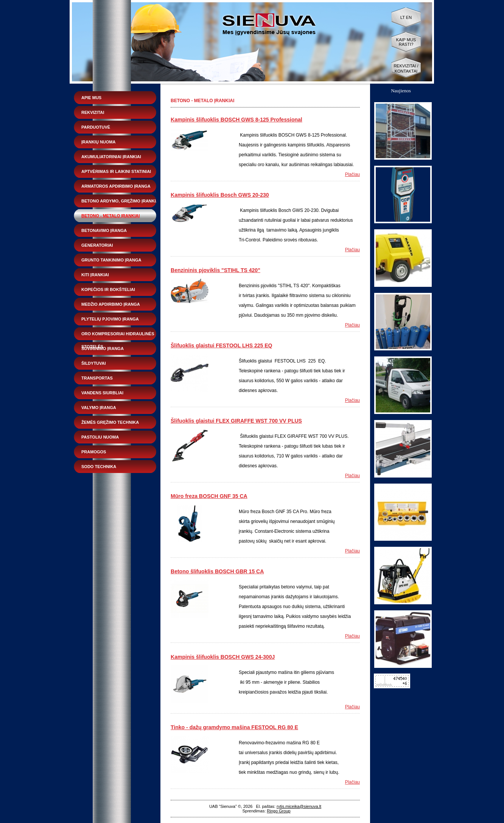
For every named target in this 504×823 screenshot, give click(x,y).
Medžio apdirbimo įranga (111, 304)
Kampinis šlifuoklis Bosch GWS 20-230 (220, 195)
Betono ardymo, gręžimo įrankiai (121, 201)
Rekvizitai (93, 112)
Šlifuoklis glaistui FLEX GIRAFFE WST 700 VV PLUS (236, 421)
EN (409, 17)
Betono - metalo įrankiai (110, 216)
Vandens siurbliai (102, 393)
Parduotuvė (96, 127)
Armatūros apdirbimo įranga (116, 186)
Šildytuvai (94, 363)
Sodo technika (99, 467)
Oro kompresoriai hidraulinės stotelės (118, 336)
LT (403, 17)
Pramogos (94, 452)
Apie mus (91, 98)
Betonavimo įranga (104, 230)
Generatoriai (97, 245)
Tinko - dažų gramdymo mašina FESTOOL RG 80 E (234, 727)
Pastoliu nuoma (100, 437)
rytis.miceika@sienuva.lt (299, 806)
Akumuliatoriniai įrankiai (111, 157)
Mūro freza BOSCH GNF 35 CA (209, 496)
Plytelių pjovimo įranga (110, 319)
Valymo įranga (99, 408)
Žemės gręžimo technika (110, 422)
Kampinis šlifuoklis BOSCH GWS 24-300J (223, 657)
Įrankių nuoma (98, 142)
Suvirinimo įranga (103, 348)
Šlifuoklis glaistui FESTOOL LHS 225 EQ (221, 345)
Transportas (97, 378)
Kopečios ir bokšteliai (108, 289)
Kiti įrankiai (95, 275)
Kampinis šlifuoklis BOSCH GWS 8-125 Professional (236, 120)
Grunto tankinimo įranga (111, 260)
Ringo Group (278, 811)
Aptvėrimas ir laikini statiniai (116, 171)
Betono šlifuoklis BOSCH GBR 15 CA (217, 571)
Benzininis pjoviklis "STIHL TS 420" (215, 270)
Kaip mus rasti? (406, 42)
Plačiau (352, 174)
